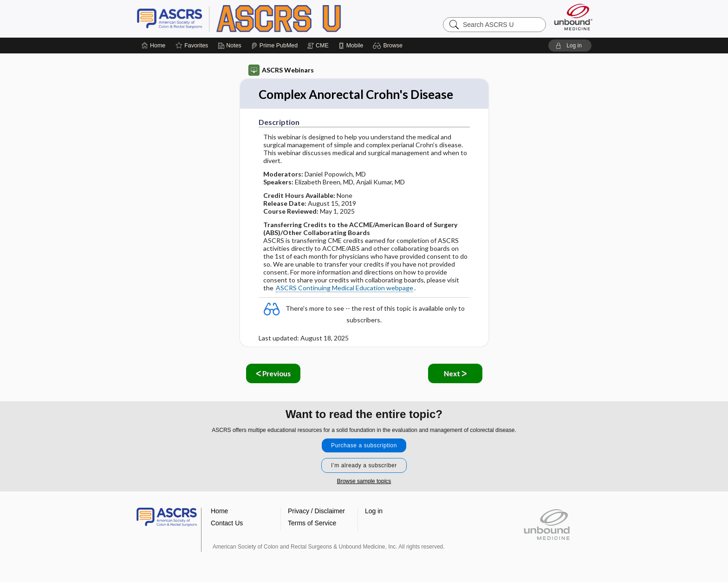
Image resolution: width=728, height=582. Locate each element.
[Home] (153, 46)
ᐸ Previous (273, 373)
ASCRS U (253, 19)
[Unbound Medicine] (573, 17)
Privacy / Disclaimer (316, 511)
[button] (389, 46)
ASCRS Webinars (281, 70)
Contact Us (227, 523)
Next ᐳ (455, 373)
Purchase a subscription (364, 445)
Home (219, 511)
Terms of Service (312, 523)
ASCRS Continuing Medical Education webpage (344, 288)
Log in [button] (374, 511)
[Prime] (274, 46)
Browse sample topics (364, 481)
